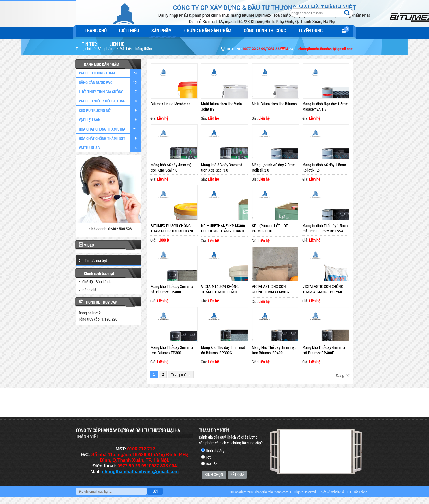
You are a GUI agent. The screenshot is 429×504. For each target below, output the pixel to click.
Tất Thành (361, 492)
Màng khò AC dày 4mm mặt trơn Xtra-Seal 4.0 (172, 167)
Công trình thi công (265, 30)
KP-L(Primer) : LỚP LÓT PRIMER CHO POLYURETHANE (270, 228)
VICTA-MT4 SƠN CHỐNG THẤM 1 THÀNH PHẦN (220, 289)
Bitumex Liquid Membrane (170, 104)
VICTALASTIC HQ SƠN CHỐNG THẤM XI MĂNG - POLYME (271, 289)
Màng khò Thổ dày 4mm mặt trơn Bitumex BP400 (274, 350)
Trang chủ (96, 30)
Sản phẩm (162, 30)
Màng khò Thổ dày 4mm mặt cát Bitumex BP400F (324, 350)
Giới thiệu (129, 30)
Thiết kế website (330, 492)
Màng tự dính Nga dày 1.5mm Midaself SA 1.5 (325, 106)
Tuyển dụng (311, 30)
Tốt (208, 457)
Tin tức (90, 44)
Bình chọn (214, 474)
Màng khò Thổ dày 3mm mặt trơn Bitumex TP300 (172, 350)
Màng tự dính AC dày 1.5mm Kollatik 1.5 (324, 167)
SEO (348, 492)
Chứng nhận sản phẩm (208, 30)
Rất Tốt (211, 464)
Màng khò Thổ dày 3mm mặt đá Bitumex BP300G (223, 350)
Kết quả (237, 474)
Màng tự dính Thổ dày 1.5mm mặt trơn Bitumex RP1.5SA (325, 228)
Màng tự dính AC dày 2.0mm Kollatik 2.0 (274, 167)
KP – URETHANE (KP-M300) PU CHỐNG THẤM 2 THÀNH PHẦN (223, 228)
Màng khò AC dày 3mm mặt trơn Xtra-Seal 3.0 (222, 167)
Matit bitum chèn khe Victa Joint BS (222, 106)
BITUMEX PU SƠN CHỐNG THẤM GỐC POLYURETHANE (172, 228)
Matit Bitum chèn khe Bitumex (275, 104)
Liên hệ (117, 44)
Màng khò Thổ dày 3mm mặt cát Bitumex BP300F (172, 289)
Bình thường (215, 450)
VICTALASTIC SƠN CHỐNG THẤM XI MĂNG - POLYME (323, 289)
